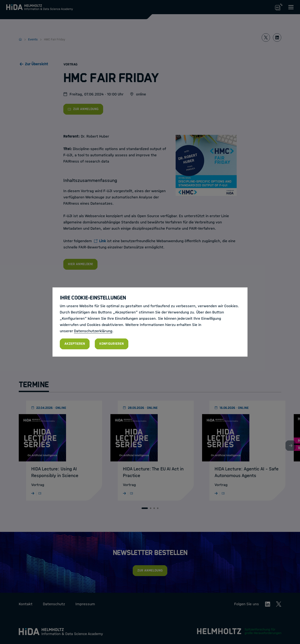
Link (103, 241)
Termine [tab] (34, 385)
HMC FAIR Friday (136, 302)
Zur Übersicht (37, 64)
